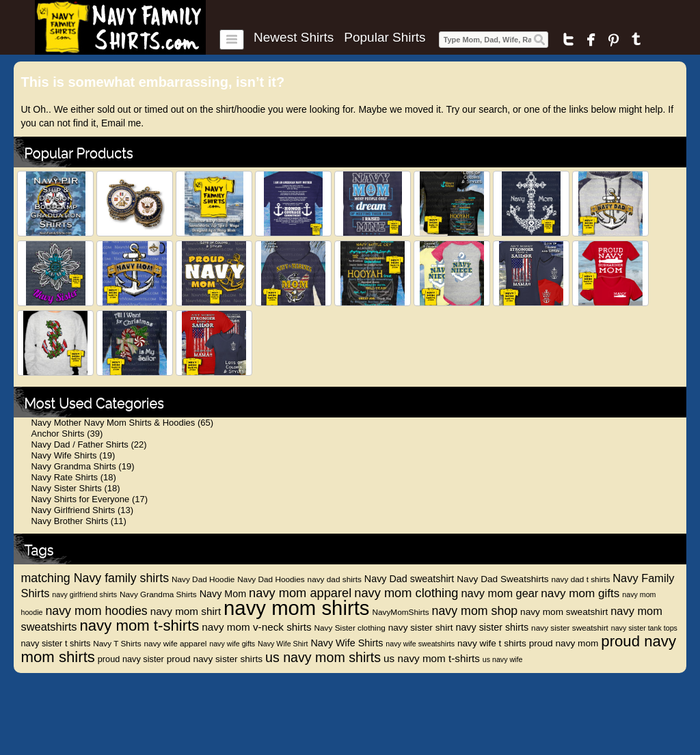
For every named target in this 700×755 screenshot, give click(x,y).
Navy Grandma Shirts (73, 466)
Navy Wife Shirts (64, 455)
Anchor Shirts (57, 434)
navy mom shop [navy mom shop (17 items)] (475, 611)
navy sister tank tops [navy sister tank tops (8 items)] (644, 628)
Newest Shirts (294, 38)
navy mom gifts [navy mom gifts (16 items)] (580, 593)
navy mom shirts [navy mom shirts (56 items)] (297, 608)
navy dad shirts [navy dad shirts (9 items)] (335, 579)
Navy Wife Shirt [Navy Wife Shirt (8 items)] (283, 644)
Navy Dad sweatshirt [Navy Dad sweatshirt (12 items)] (409, 579)
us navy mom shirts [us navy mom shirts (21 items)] (323, 657)
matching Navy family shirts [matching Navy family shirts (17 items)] (95, 578)
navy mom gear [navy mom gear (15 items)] (499, 593)
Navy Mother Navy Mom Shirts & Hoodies (113, 423)
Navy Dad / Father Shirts (79, 444)
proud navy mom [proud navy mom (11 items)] (564, 643)
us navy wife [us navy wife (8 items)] (503, 659)
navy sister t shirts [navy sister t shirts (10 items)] (55, 643)
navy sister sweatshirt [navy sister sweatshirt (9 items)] (570, 628)
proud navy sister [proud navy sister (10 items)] (131, 659)
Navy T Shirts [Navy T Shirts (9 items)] (117, 644)
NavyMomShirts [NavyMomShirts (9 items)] (400, 612)
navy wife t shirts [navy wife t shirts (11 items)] (492, 643)
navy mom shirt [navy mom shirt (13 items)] (186, 611)
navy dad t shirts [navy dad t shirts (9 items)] (580, 579)
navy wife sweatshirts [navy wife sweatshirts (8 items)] (420, 644)
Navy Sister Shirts (66, 488)
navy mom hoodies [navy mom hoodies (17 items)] (96, 611)
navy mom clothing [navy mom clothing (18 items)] (406, 593)
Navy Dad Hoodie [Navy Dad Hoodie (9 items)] (203, 579)
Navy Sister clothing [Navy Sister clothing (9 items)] (350, 628)
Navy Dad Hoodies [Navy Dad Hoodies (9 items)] (271, 579)
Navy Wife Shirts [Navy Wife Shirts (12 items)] (347, 643)
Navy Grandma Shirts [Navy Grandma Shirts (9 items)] (158, 594)
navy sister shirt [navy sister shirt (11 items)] (421, 628)
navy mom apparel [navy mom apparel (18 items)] (300, 593)
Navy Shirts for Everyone (80, 499)
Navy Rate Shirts (64, 477)
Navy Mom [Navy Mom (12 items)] (223, 594)
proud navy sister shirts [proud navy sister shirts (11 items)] (215, 659)
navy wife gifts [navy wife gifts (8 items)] (232, 644)
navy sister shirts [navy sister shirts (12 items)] (492, 627)
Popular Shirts (385, 38)
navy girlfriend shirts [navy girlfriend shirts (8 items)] (84, 594)
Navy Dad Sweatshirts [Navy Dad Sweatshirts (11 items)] (502, 579)
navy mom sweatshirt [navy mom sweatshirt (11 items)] (564, 612)
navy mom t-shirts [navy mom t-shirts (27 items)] (139, 626)
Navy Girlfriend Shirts (73, 510)
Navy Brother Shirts (69, 521)
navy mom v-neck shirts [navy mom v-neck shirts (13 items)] (256, 627)
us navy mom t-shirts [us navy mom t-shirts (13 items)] (432, 658)
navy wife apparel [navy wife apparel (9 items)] (176, 644)
